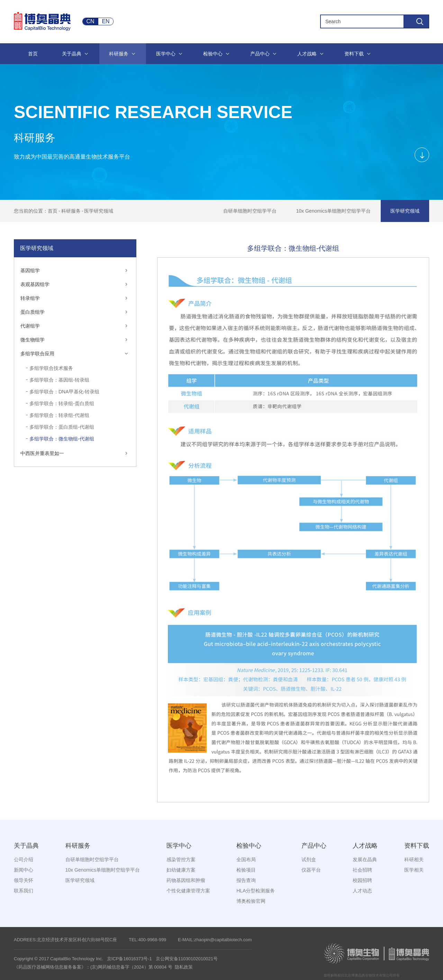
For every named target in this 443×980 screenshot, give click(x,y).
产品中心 (314, 846)
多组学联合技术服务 (51, 368)
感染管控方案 (181, 859)
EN (106, 21)
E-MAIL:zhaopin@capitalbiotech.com (215, 940)
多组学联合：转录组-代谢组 (59, 415)
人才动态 (362, 891)
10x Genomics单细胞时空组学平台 (333, 211)
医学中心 (179, 846)
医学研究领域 (99, 211)
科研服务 (71, 211)
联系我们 (24, 891)
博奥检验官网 (251, 901)
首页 (53, 211)
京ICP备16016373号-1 (129, 959)
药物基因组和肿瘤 (186, 880)
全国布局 (246, 859)
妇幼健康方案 (181, 870)
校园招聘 (362, 880)
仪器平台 (311, 870)
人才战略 (365, 846)
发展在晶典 (365, 859)
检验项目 (246, 870)
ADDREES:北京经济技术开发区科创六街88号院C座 (65, 940)
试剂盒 (309, 859)
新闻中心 (24, 870)
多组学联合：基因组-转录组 (59, 380)
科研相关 (414, 859)
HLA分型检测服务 (256, 891)
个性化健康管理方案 (188, 891)
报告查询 (246, 880)
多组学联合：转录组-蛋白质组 (62, 403)
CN (90, 21)
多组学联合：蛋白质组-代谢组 (62, 427)
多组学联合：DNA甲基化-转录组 (64, 392)
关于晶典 (26, 846)
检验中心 (249, 846)
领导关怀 (24, 880)
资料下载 (417, 846)
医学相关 (414, 870)
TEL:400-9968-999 (147, 940)
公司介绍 (24, 859)
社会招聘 (362, 870)
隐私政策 (184, 967)
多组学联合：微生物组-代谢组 (62, 439)
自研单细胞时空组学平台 (250, 211)
